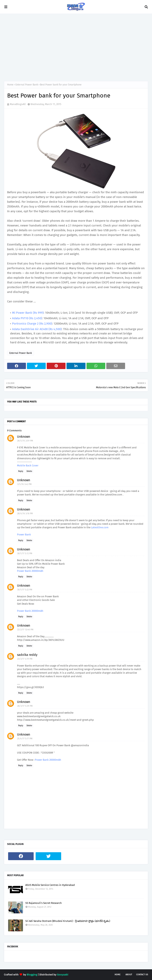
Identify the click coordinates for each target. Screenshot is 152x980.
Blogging (32, 975)
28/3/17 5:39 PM (25, 706)
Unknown (24, 437)
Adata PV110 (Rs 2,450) (27, 318)
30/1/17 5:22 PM (25, 590)
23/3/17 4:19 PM (25, 659)
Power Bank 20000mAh (30, 571)
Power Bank (24, 535)
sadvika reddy (27, 655)
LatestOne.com (100, 527)
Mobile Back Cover (28, 465)
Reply (21, 471)
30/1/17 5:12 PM (25, 553)
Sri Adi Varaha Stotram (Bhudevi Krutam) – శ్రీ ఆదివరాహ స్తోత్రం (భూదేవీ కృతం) (68, 921)
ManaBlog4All (18, 104)
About (129, 975)
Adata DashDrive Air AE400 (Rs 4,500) (37, 329)
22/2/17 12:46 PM (25, 630)
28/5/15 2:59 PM (25, 441)
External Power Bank (27, 85)
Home (10, 85)
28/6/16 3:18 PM (25, 514)
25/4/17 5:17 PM (25, 739)
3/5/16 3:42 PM (24, 484)
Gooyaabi (63, 975)
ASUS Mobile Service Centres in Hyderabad (50, 885)
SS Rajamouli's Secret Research (44, 903)
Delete (29, 471)
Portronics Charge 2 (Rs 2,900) (32, 324)
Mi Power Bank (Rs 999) (28, 313)
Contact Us (142, 975)
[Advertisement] (76, 47)
